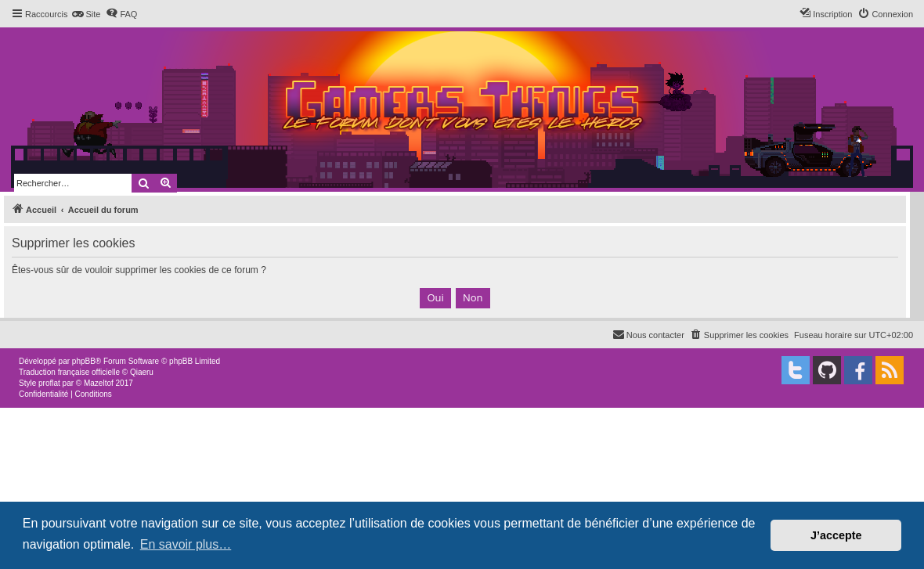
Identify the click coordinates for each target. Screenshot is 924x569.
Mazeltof (99, 383)
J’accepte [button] (836, 535)
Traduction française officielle (69, 372)
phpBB (84, 361)
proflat (49, 383)
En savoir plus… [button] (186, 544)
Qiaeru (142, 372)
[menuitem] (86, 14)
